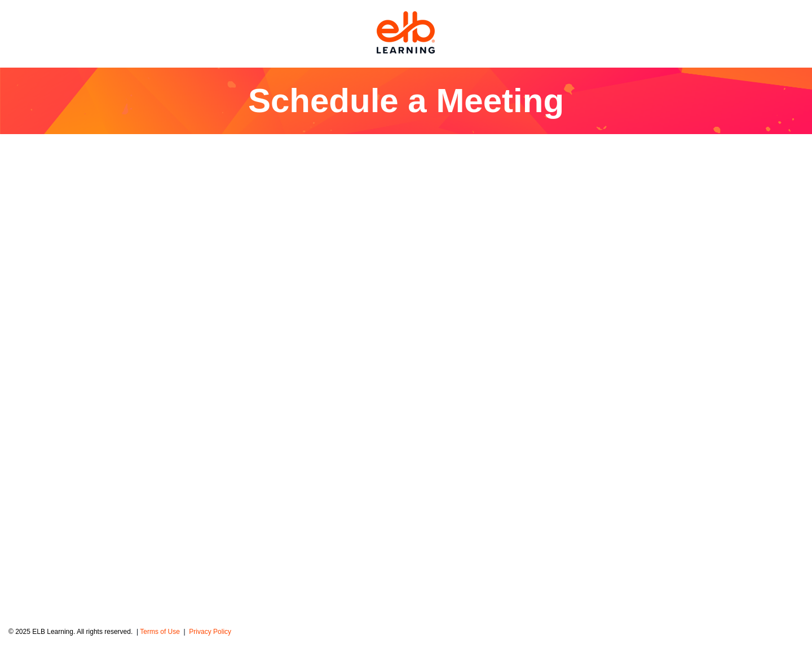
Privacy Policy (210, 632)
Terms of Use (161, 632)
